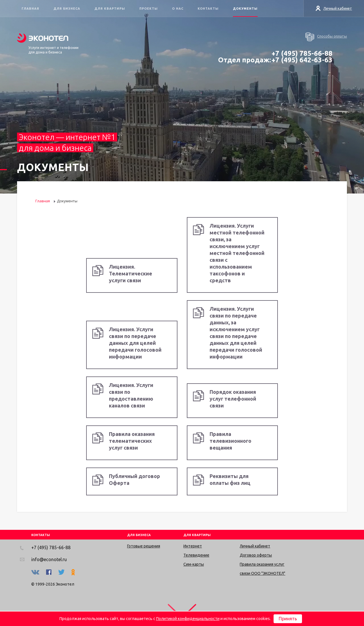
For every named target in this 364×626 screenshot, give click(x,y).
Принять (288, 619)
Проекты (149, 9)
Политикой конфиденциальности (188, 619)
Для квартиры (110, 9)
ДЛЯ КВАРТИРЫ (197, 535)
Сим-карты (194, 564)
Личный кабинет (334, 8)
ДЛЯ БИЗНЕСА (139, 535)
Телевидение (196, 555)
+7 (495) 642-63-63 (302, 60)
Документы (245, 9)
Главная (30, 9)
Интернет (193, 546)
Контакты (208, 9)
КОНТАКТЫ (41, 535)
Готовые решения (144, 546)
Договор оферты (256, 555)
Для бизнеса (67, 9)
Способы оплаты (326, 37)
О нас (178, 9)
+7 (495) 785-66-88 (302, 53)
